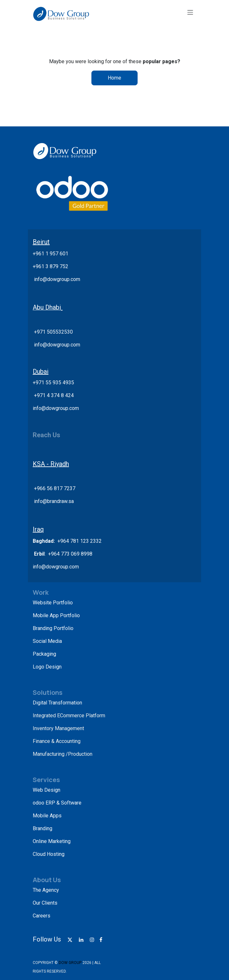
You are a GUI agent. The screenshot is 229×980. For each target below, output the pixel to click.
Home (115, 78)
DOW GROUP (70, 963)
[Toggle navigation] (190, 12)
